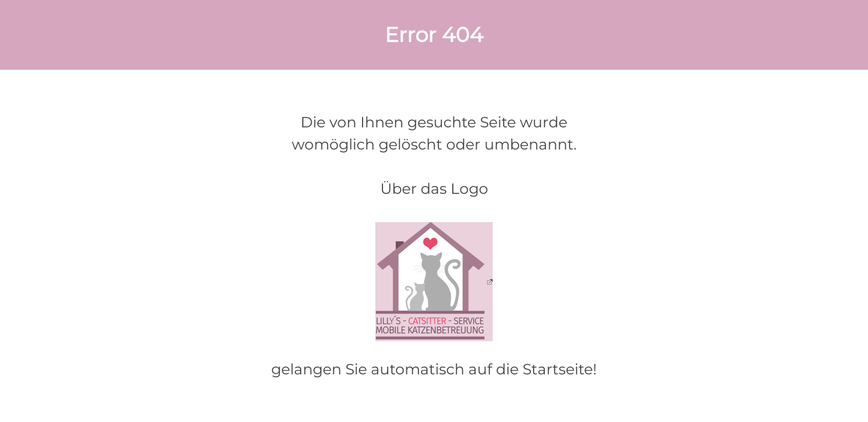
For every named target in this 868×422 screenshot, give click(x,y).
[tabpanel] (434, 35)
